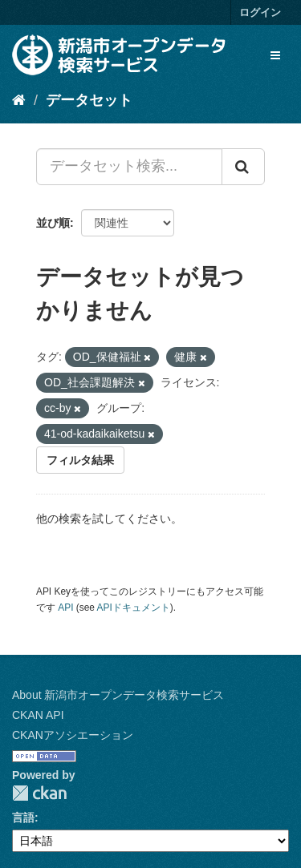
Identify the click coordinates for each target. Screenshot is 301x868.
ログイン (260, 12)
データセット (89, 100)
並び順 (53, 223)
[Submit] (243, 167)
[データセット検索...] (129, 167)
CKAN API (38, 715)
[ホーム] (19, 100)
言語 (23, 818)
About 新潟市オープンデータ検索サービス (118, 695)
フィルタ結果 (80, 460)
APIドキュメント (134, 608)
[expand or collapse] (275, 55)
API (65, 608)
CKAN (39, 793)
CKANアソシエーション (73, 735)
